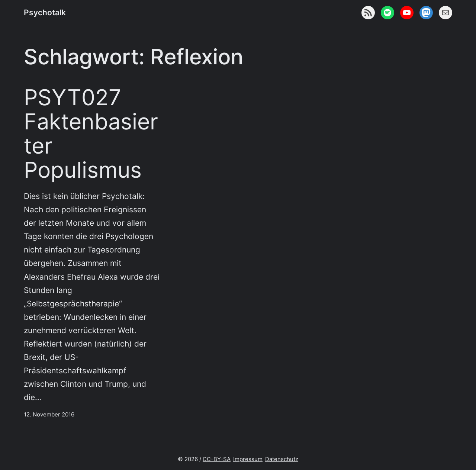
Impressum (248, 459)
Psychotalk (45, 12)
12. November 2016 (49, 414)
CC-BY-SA (217, 459)
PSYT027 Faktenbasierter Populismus (91, 134)
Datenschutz (282, 459)
